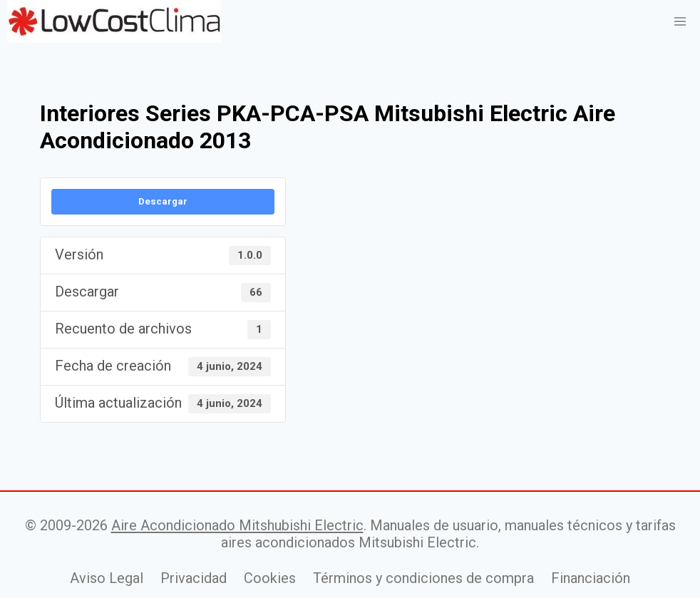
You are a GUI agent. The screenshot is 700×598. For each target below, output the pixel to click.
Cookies (270, 578)
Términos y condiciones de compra (423, 578)
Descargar (163, 201)
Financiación (591, 578)
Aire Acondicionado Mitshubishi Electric (237, 525)
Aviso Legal (107, 578)
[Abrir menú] (680, 21)
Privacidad (194, 578)
